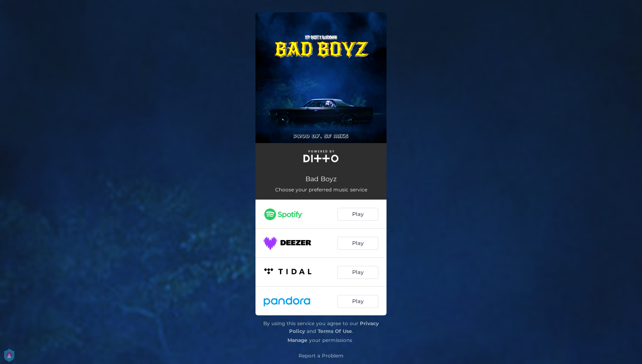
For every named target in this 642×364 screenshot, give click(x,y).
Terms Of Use (335, 331)
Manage (297, 340)
